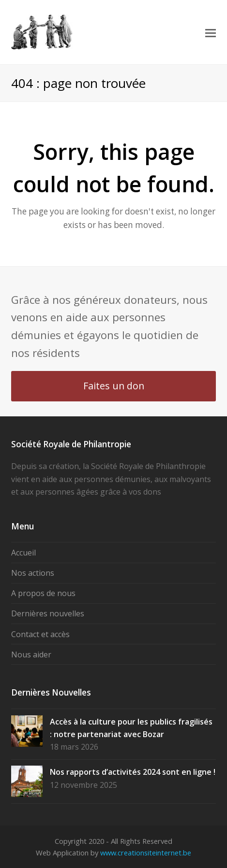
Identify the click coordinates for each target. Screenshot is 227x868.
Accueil (23, 553)
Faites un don (114, 386)
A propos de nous (43, 593)
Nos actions (33, 573)
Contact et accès (40, 634)
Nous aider (31, 655)
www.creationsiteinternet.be (146, 853)
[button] (211, 32)
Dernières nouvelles (48, 613)
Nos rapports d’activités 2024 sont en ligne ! (133, 772)
